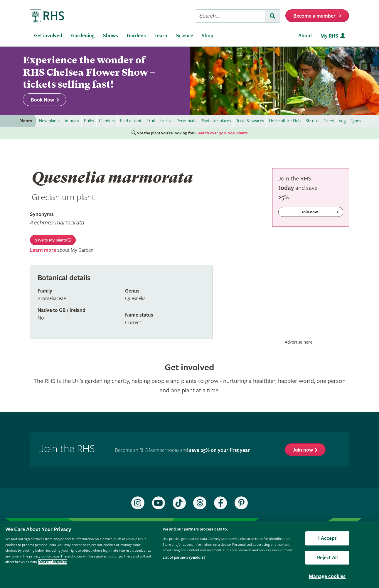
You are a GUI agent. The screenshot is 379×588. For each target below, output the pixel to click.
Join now (303, 450)
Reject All (327, 558)
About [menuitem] (305, 36)
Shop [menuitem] (208, 36)
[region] (189, 555)
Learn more (43, 250)
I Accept (327, 538)
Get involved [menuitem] (48, 36)
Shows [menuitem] (111, 36)
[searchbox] (230, 16)
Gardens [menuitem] (136, 36)
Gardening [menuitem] (83, 36)
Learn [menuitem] (161, 36)
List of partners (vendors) (184, 558)
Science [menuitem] (185, 36)
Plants (26, 121)
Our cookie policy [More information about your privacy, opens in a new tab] (53, 562)
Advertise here (299, 342)
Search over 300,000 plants (222, 133)
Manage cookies (327, 576)
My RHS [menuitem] (329, 36)
